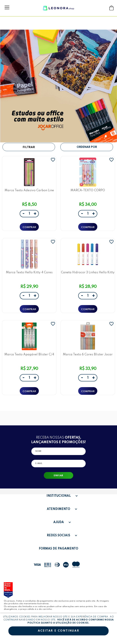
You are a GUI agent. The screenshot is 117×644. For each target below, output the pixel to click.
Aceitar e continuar (58, 631)
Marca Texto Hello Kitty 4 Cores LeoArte (29, 272)
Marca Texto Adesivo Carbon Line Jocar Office (29, 190)
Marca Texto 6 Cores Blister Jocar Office (88, 355)
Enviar (58, 476)
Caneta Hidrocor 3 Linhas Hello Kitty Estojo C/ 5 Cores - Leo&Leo (88, 272)
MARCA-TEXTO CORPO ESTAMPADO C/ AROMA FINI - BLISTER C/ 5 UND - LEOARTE (88, 190)
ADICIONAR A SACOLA (29, 227)
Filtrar (29, 147)
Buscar (104, 8)
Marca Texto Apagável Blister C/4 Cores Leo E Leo (29, 355)
